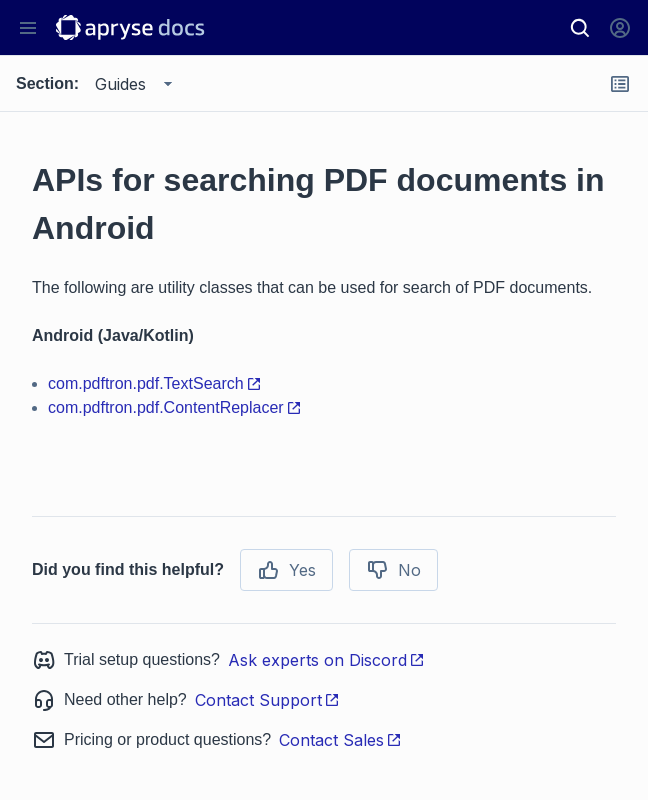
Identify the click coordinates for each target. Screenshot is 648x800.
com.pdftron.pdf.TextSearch (155, 383)
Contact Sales (340, 740)
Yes (286, 570)
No (393, 570)
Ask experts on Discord (326, 660)
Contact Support (267, 700)
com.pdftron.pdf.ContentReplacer (175, 407)
